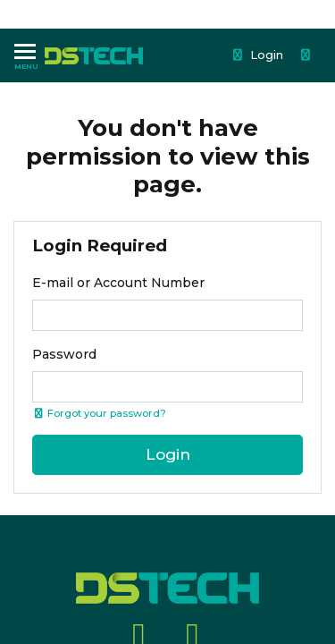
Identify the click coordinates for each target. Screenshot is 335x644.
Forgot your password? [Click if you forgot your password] (99, 413)
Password (64, 354)
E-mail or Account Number (118, 283)
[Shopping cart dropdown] (307, 55)
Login (258, 55)
